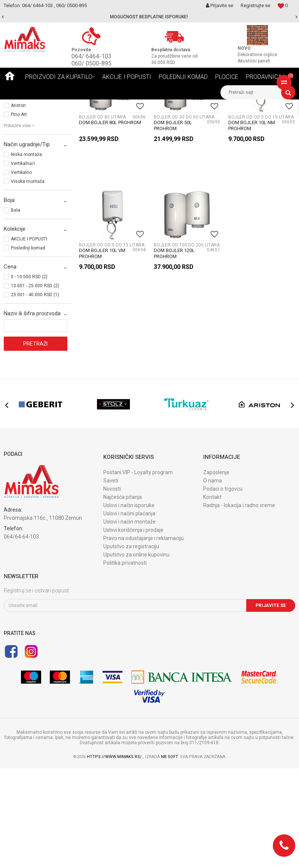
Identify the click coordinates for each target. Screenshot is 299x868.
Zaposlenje (216, 572)
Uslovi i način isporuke (129, 605)
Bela (16, 310)
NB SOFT (169, 856)
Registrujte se (255, 5)
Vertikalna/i (23, 263)
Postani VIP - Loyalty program (138, 572)
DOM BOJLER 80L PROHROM (110, 222)
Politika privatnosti (125, 662)
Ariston (18, 205)
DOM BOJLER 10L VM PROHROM (102, 353)
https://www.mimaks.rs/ (115, 856)
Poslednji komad (28, 347)
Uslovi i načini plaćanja (129, 613)
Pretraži (35, 443)
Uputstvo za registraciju (131, 646)
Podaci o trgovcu (223, 588)
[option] (149, 17)
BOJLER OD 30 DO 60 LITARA (184, 217)
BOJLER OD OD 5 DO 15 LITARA (261, 217)
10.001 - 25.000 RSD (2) (35, 385)
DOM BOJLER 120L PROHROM (174, 353)
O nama (213, 580)
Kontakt (212, 596)
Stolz (16, 187)
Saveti (111, 580)
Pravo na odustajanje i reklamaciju (144, 638)
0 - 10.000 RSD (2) (29, 376)
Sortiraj (204, 119)
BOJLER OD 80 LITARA (102, 217)
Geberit (18, 178)
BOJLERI (15, 137)
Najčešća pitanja (123, 596)
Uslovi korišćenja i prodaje (133, 629)
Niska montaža (26, 254)
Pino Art (19, 214)
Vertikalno (21, 272)
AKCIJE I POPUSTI (29, 338)
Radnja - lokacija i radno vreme (239, 605)
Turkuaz (19, 196)
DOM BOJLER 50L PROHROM (173, 225)
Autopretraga (172, 119)
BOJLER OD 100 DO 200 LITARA (187, 344)
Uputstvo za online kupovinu (136, 654)
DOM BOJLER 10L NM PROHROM (252, 225)
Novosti (112, 588)
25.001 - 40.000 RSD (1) (35, 394)
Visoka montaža (28, 281)
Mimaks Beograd (21, 105)
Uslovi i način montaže (129, 621)
